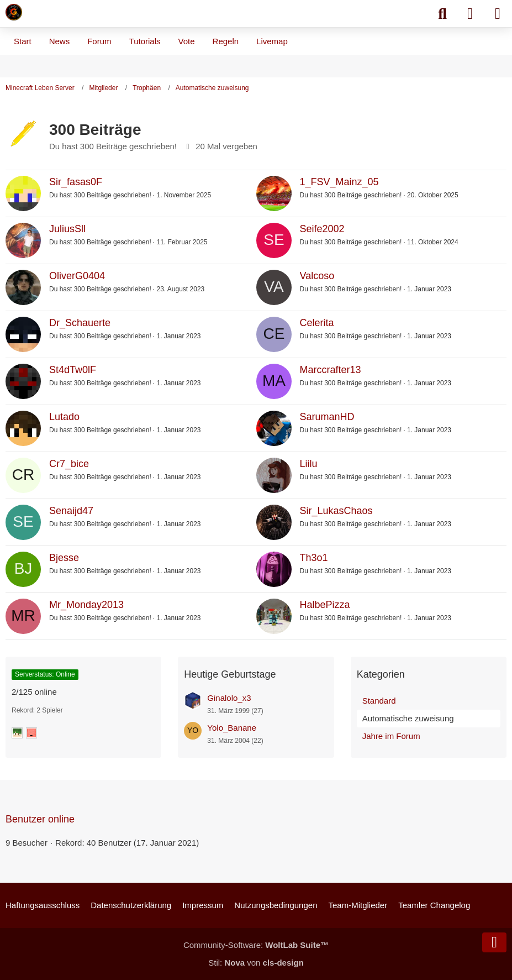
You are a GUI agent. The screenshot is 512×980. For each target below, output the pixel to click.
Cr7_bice (69, 464)
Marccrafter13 (331, 370)
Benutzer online (40, 819)
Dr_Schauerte (80, 323)
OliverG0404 (77, 276)
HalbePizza (325, 605)
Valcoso (317, 276)
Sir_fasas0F (76, 182)
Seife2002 (322, 229)
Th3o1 (314, 558)
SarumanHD (327, 417)
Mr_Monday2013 (86, 605)
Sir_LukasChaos (336, 511)
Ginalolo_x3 (229, 698)
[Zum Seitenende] (494, 942)
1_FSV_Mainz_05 (339, 182)
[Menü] (498, 14)
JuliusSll (67, 229)
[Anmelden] (470, 14)
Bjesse (64, 558)
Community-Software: (256, 945)
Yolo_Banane (232, 728)
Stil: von (256, 963)
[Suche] (442, 14)
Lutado (64, 417)
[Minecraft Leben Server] (14, 12)
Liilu (309, 464)
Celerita (317, 323)
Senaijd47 (71, 511)
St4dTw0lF (73, 370)
